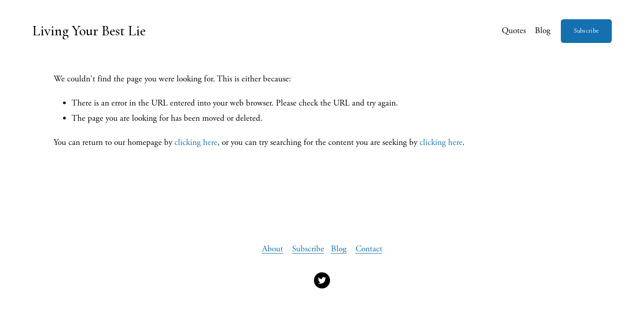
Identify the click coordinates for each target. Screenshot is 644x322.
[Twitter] (322, 280)
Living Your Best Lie (89, 31)
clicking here (196, 142)
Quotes (514, 31)
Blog (543, 31)
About (273, 249)
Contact (369, 249)
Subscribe (587, 31)
